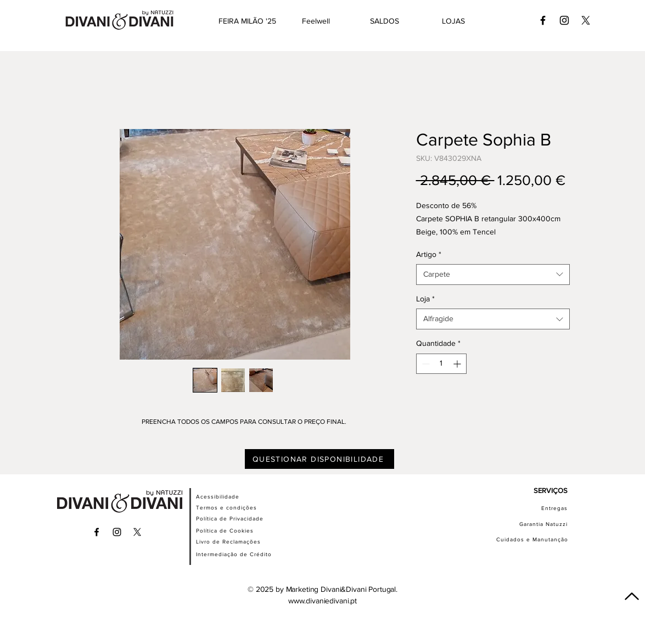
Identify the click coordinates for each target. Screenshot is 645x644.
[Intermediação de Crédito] (240, 554)
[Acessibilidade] (231, 496)
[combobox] (493, 275)
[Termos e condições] (238, 507)
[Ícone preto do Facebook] (543, 20)
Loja (425, 299)
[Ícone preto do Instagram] (564, 20)
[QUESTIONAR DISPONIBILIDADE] (319, 459)
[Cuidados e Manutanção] (524, 539)
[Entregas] (528, 508)
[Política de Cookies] (238, 530)
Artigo (429, 254)
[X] (586, 20)
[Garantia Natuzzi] (535, 524)
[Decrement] (425, 364)
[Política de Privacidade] (243, 518)
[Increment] (458, 364)
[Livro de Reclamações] (240, 541)
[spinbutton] (441, 364)
